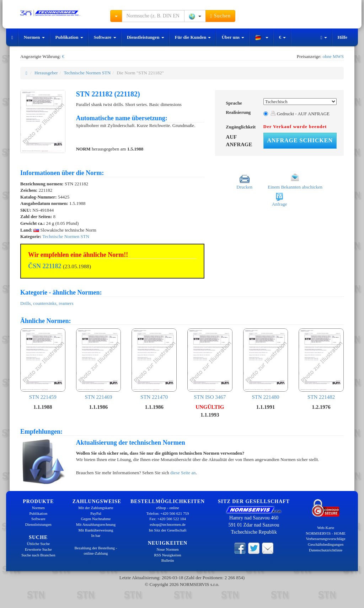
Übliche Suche (38, 544)
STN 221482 (321, 364)
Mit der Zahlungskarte (96, 508)
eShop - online (167, 508)
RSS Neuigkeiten (168, 555)
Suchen (220, 16)
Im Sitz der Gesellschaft (168, 530)
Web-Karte (326, 528)
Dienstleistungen (146, 37)
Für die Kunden (193, 37)
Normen (34, 37)
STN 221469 (99, 364)
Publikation (69, 37)
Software (105, 37)
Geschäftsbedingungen (326, 544)
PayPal (96, 513)
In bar (96, 535)
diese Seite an (183, 473)
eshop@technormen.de (168, 524)
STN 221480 (266, 364)
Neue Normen (168, 549)
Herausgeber (46, 73)
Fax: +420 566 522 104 (168, 519)
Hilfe (342, 37)
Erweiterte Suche (38, 549)
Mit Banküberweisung (96, 530)
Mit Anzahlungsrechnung (96, 524)
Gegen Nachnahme (96, 519)
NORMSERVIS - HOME (326, 533)
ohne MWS (333, 56)
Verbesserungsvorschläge (326, 539)
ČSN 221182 (45, 266)
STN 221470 (154, 364)
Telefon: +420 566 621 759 (168, 513)
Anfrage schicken (300, 140)
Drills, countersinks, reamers (47, 303)
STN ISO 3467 (210, 364)
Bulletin (168, 560)
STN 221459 (43, 364)
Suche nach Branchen (38, 555)
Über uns (233, 37)
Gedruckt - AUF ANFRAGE (300, 114)
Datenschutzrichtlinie (326, 550)
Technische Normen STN (87, 73)
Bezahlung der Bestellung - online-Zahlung (96, 551)
